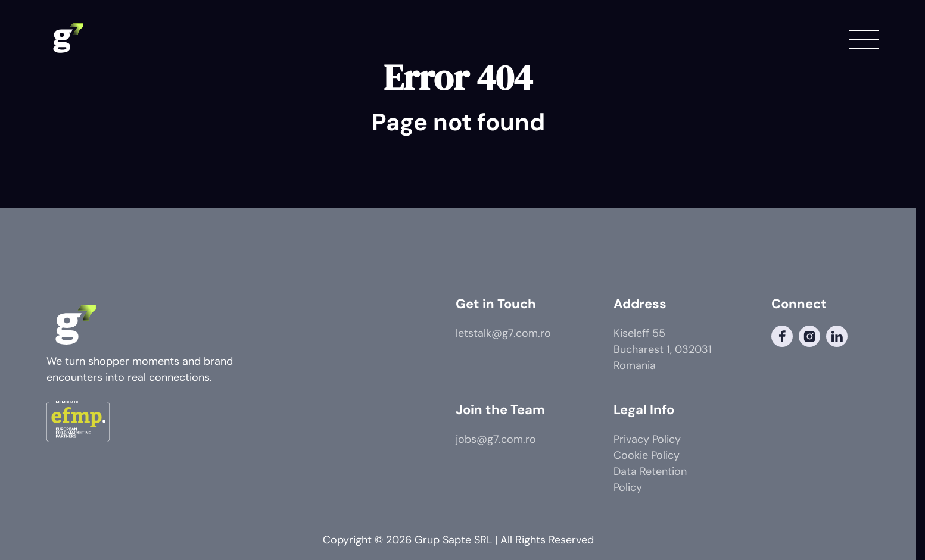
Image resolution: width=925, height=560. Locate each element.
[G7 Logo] (67, 39)
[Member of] (78, 424)
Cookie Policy (647, 455)
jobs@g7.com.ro (496, 439)
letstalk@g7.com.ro (503, 333)
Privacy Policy (647, 439)
